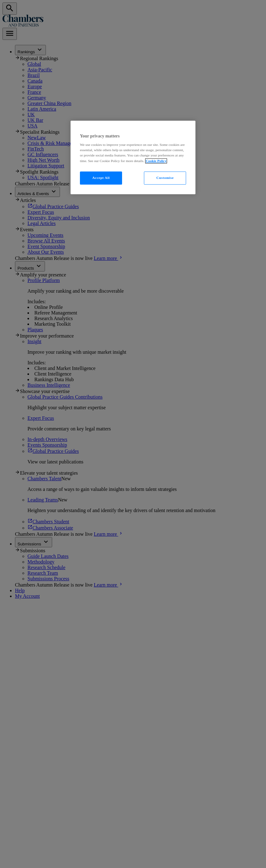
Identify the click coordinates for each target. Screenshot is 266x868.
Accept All (101, 178)
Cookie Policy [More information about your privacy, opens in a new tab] (156, 161)
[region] (133, 157)
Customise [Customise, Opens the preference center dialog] (165, 178)
